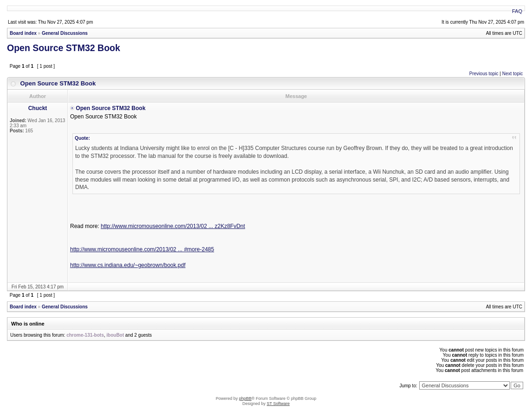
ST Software (278, 404)
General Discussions (65, 33)
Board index (23, 33)
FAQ (517, 11)
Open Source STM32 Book (64, 48)
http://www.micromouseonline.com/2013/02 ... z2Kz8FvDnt (173, 226)
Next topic (513, 74)
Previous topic (484, 74)
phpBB (245, 398)
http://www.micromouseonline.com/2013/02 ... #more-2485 (142, 249)
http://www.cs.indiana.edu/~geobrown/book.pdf (128, 265)
